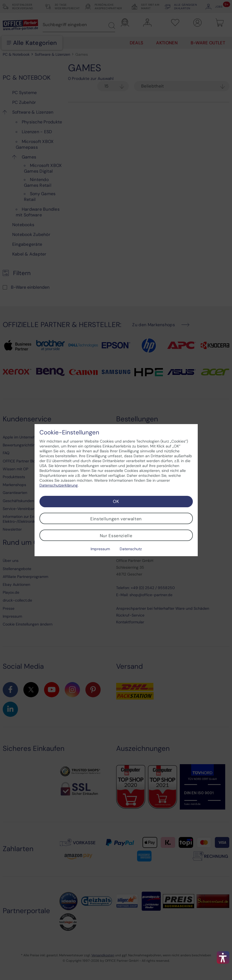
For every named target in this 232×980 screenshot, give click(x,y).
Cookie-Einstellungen (69, 433)
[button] (223, 957)
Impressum (100, 549)
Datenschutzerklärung (59, 485)
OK (116, 501)
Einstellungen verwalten (116, 519)
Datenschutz (131, 549)
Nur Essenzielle (116, 536)
